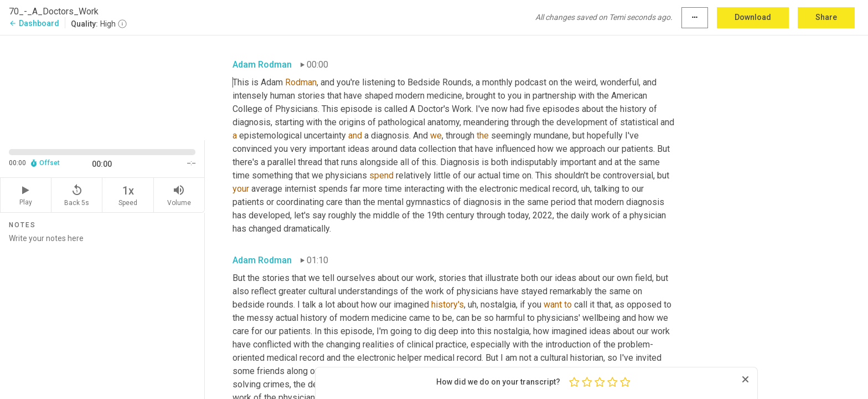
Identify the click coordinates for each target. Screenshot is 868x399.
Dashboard (34, 23)
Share (826, 17)
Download (753, 17)
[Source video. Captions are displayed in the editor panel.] (102, 87)
